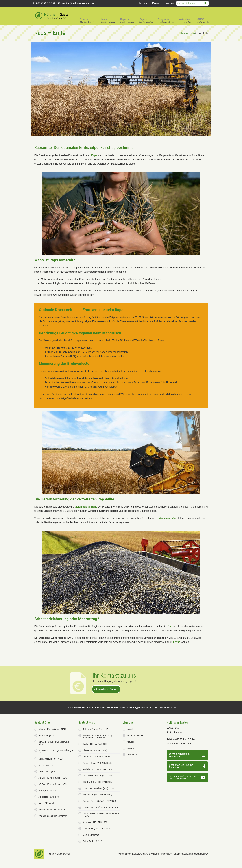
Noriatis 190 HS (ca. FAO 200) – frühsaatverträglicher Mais (98, 737)
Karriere (157, 3)
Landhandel (132, 754)
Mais (106, 19)
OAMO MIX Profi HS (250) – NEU (99, 788)
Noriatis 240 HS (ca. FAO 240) (97, 769)
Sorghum (165, 19)
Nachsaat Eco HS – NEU (51, 759)
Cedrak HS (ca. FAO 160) (95, 744)
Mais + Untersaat (91, 835)
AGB (148, 854)
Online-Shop (170, 708)
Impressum (167, 854)
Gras (84, 19)
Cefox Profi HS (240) (93, 841)
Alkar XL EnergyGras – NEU (52, 729)
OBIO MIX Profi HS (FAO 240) (97, 782)
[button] (84, 16)
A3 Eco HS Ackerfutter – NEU (53, 784)
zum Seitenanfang (198, 854)
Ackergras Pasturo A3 (49, 797)
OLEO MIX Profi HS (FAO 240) (98, 776)
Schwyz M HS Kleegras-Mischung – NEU (56, 751)
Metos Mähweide (47, 803)
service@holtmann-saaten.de (145, 708)
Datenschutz (180, 854)
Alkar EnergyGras (47, 735)
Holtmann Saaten (135, 735)
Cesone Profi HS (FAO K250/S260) (100, 801)
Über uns (143, 3)
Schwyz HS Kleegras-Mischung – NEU (55, 743)
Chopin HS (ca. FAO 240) (95, 750)
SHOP (201, 19)
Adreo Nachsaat (46, 765)
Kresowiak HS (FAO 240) (95, 822)
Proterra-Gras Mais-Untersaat (53, 816)
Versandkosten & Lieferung (131, 854)
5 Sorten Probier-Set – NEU (96, 729)
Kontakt (170, 3)
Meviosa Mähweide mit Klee (52, 810)
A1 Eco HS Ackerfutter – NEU (53, 778)
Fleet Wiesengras (47, 772)
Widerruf (155, 854)
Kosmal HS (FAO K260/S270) (97, 829)
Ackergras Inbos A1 (48, 791)
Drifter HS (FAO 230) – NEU (96, 757)
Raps (125, 19)
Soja (143, 19)
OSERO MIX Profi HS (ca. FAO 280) (100, 807)
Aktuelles (184, 19)
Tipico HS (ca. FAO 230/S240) (97, 763)
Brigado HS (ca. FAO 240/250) (97, 795)
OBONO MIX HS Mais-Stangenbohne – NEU (101, 815)
